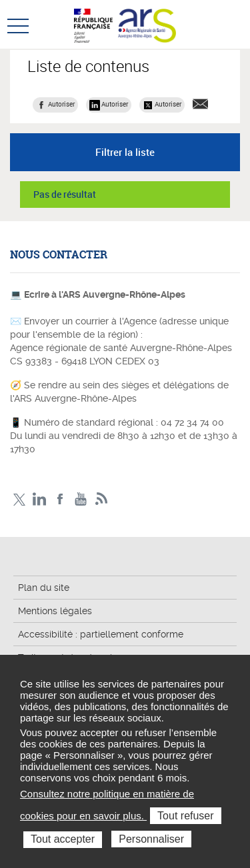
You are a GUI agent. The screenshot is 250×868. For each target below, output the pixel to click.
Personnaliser (151, 839)
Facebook (60, 499)
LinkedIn (40, 499)
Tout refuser (185, 816)
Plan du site (44, 588)
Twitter (19, 499)
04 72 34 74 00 (192, 422)
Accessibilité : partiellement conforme (101, 634)
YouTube (81, 499)
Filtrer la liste (125, 152)
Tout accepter (63, 839)
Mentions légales (55, 611)
